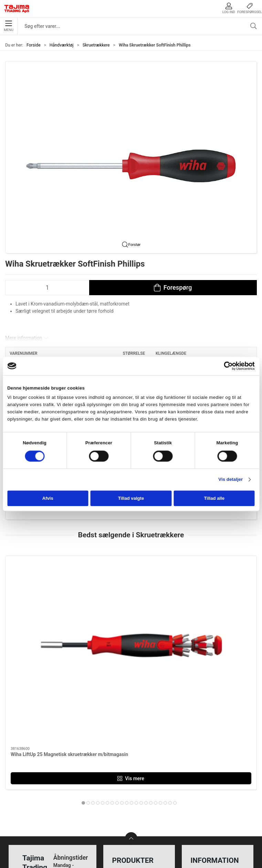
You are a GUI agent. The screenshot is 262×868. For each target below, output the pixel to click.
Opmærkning (129, 789)
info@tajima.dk (70, 809)
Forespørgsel (250, 8)
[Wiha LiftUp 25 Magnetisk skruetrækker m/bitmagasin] (45, 587)
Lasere (121, 800)
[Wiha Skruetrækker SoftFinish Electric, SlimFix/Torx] (217, 587)
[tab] (115, 674)
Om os (200, 746)
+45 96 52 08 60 (71, 802)
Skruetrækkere (96, 45)
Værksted (203, 768)
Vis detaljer (230, 480)
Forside (34, 45)
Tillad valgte (131, 499)
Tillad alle (214, 499)
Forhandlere (206, 800)
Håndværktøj (62, 45)
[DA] (17, 9)
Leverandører (208, 778)
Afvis (48, 499)
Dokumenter (207, 789)
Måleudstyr (127, 746)
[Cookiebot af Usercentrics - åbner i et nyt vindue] (225, 366)
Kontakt (201, 757)
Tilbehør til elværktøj (138, 778)
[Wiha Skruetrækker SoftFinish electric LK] (131, 587)
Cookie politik (208, 810)
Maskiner (124, 757)
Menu (8, 26)
